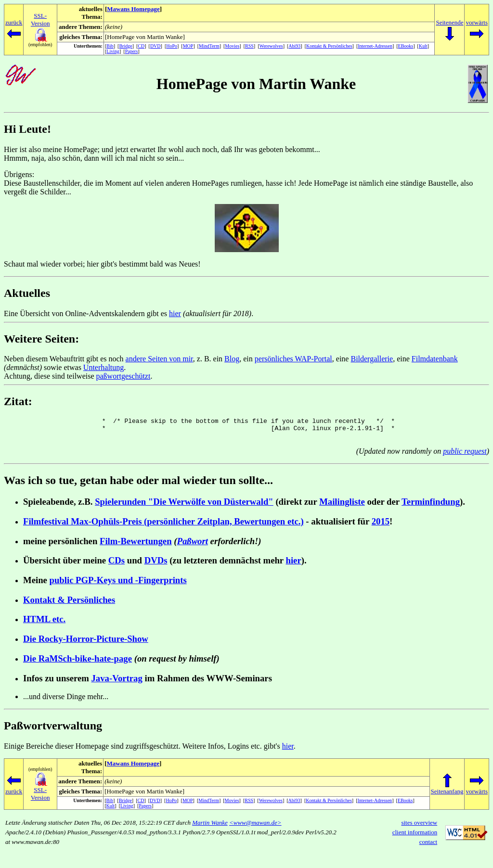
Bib (110, 46)
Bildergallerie (372, 359)
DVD (156, 46)
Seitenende (449, 22)
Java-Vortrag (117, 683)
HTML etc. (44, 623)
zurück (14, 22)
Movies (232, 46)
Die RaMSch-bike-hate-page (78, 663)
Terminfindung (431, 506)
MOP (188, 46)
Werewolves (271, 46)
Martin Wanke (210, 827)
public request (465, 455)
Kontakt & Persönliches (329, 46)
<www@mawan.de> (255, 827)
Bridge (125, 46)
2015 (381, 526)
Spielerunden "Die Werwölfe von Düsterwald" (184, 506)
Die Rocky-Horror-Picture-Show (86, 643)
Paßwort (193, 545)
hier (175, 313)
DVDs (156, 565)
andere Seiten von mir (159, 359)
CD (141, 46)
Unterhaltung (104, 367)
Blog (232, 359)
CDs (117, 565)
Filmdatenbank (435, 359)
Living (113, 51)
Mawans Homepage (133, 9)
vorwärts (477, 22)
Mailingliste (342, 506)
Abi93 (294, 46)
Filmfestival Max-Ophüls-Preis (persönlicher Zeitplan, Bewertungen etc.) (163, 526)
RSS (249, 46)
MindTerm (209, 46)
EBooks (406, 46)
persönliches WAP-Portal (293, 359)
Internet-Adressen (375, 46)
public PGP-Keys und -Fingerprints (118, 584)
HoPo (172, 46)
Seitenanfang (447, 796)
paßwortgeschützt (123, 376)
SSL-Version (40, 19)
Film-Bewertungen (136, 545)
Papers (132, 51)
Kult (423, 46)
